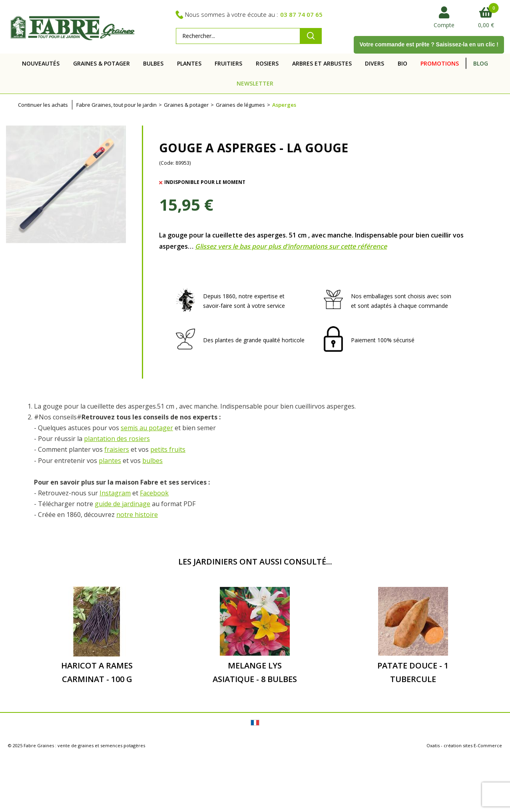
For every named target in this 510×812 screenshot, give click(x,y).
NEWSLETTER (255, 83)
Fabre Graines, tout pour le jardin (117, 105)
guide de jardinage (123, 504)
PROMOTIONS (440, 63)
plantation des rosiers (117, 439)
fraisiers (117, 449)
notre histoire (137, 515)
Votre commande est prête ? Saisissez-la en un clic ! (429, 44)
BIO (402, 63)
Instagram (115, 493)
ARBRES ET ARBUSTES (322, 63)
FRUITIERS (228, 63)
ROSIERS (267, 63)
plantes (110, 461)
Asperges (284, 105)
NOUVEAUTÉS (41, 63)
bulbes (152, 461)
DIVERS (375, 63)
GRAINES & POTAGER (102, 63)
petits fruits (168, 449)
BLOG (481, 63)
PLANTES (189, 63)
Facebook (154, 493)
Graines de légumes (240, 105)
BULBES (153, 63)
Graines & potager (186, 105)
